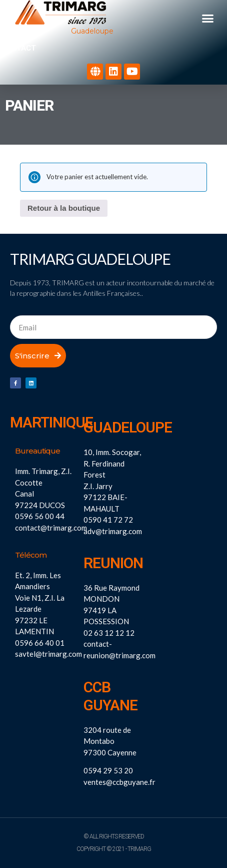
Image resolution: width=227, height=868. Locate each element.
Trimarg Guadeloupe (90, 259)
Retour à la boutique (64, 208)
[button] (208, 19)
